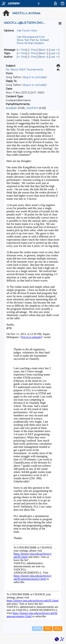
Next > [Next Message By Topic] (43, 53)
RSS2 (58, 629)
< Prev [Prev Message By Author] (33, 57)
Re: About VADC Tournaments (24, 70)
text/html (32, 108)
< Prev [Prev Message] (33, 50)
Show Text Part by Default (33, 40)
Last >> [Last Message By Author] (54, 57)
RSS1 (48, 629)
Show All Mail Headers (30, 43)
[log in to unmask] (35, 77)
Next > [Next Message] (43, 50)
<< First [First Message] (22, 50)
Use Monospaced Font (31, 37)
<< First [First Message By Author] (22, 57)
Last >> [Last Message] (54, 50)
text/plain (11, 108)
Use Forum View (27, 31)
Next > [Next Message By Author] (43, 57)
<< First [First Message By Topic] (22, 53)
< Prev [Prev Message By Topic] (33, 53)
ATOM (37, 629)
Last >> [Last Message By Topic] (54, 53)
